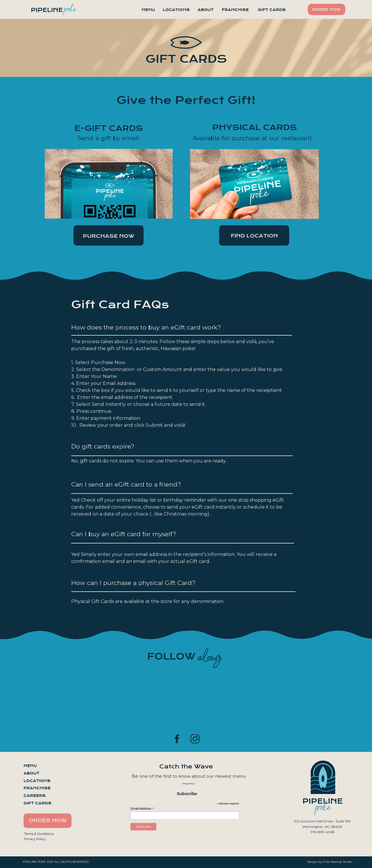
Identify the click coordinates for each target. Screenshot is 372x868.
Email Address (142, 809)
